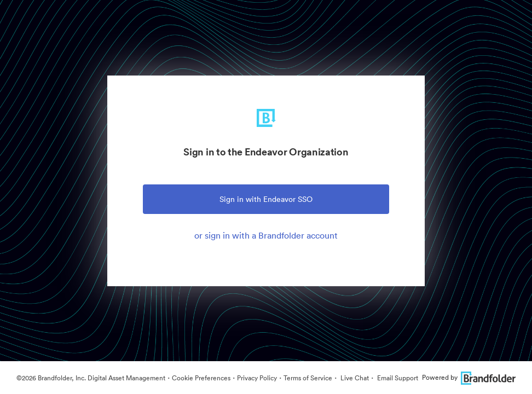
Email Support (397, 378)
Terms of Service (308, 378)
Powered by (469, 377)
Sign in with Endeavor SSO (266, 199)
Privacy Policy (257, 378)
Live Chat (354, 378)
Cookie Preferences (201, 378)
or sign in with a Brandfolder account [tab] (266, 235)
